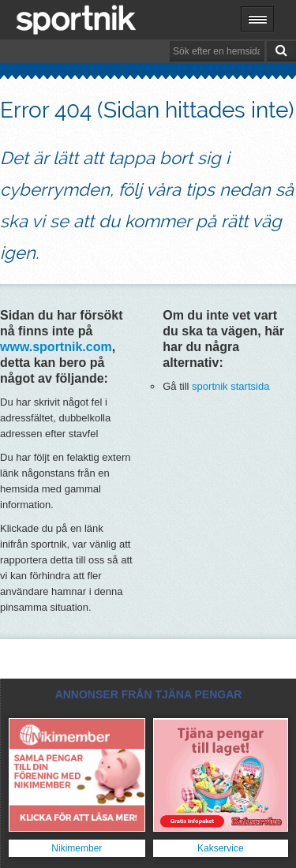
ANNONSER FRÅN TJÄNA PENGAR (149, 694)
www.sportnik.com (56, 347)
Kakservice (221, 848)
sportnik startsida (230, 386)
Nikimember (77, 848)
